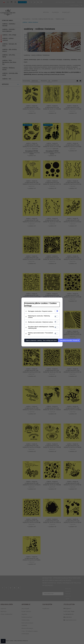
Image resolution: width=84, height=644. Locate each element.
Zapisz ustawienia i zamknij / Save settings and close (40, 339)
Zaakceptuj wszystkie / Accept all (68, 339)
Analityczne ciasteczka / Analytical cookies (39, 322)
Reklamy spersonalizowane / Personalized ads (40, 333)
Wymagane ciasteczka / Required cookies (39, 313)
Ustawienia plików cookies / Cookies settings (39, 306)
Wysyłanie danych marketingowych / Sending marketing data (40, 327)
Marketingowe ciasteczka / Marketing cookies (40, 317)
